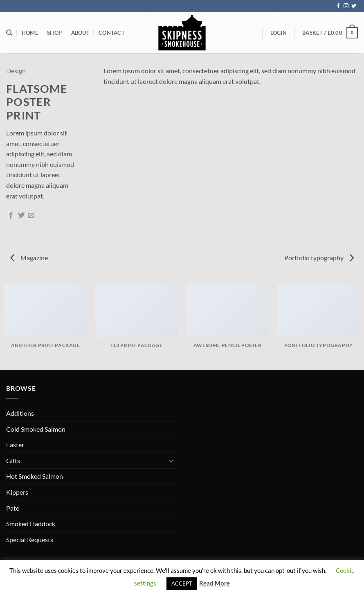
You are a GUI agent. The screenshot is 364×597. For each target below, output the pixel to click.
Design (16, 71)
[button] (279, 33)
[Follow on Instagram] (346, 6)
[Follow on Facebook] (338, 6)
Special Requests (30, 540)
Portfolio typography (319, 258)
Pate (13, 508)
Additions (20, 413)
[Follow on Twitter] (354, 6)
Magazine (29, 258)
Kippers (17, 492)
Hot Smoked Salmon (35, 476)
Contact (112, 33)
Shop (54, 33)
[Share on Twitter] (21, 216)
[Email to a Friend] (31, 216)
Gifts (13, 461)
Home (30, 33)
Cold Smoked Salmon (36, 429)
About (80, 33)
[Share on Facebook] (11, 216)
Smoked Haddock (31, 524)
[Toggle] (171, 461)
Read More (215, 583)
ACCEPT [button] (182, 583)
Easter (15, 445)
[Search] (9, 33)
